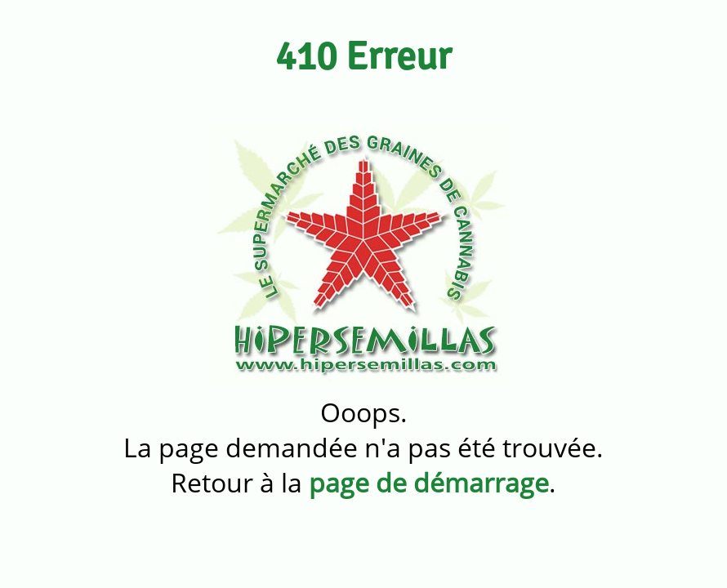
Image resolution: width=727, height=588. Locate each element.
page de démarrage (429, 482)
